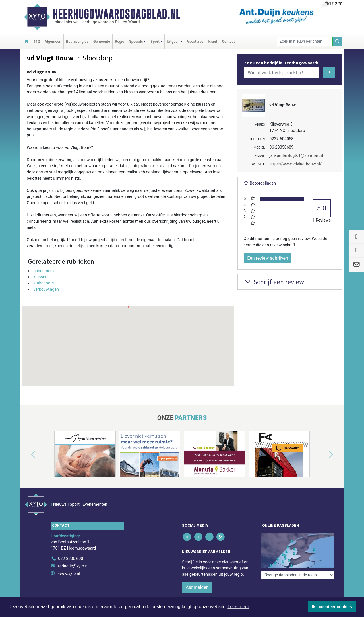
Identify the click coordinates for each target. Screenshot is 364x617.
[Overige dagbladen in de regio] (297, 575)
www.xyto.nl (69, 574)
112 (37, 41)
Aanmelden (197, 587)
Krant (213, 41)
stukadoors (44, 283)
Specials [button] (136, 41)
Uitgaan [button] (173, 41)
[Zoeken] (338, 41)
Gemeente (102, 41)
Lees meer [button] (238, 607)
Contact (228, 41)
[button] (128, 341)
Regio (120, 41)
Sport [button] (155, 41)
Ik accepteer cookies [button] (332, 607)
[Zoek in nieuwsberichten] (305, 41)
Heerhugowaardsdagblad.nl (116, 14)
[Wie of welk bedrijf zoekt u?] (282, 73)
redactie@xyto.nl (73, 566)
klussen (40, 277)
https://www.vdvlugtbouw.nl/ (295, 164)
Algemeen (53, 41)
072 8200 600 (71, 559)
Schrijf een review (274, 282)
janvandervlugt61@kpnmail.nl (296, 156)
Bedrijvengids (77, 41)
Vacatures (195, 41)
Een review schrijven (268, 258)
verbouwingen (46, 289)
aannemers (44, 271)
